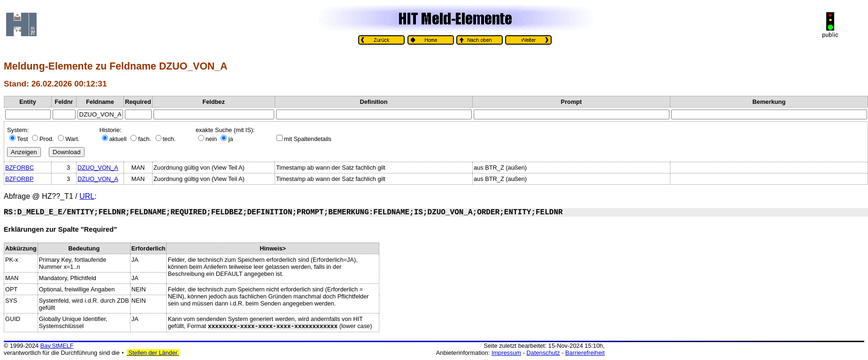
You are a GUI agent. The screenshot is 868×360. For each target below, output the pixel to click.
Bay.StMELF (57, 346)
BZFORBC (19, 168)
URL (87, 196)
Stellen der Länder (153, 353)
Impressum (506, 353)
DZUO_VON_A (98, 168)
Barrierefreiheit (585, 353)
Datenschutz (543, 353)
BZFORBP (19, 179)
